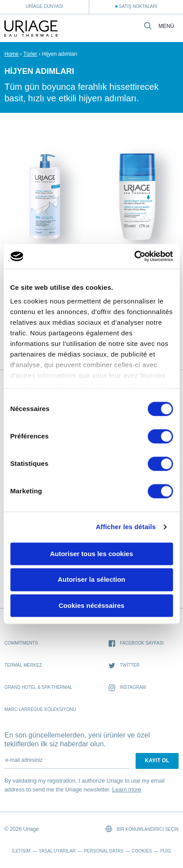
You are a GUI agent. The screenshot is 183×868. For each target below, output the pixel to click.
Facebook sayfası (136, 643)
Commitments (21, 643)
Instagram (127, 688)
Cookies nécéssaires (91, 605)
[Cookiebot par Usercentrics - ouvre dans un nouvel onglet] (134, 256)
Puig (166, 851)
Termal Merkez (23, 665)
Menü (166, 26)
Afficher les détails (126, 527)
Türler (30, 54)
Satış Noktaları (138, 6)
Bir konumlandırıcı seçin (142, 829)
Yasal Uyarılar (57, 851)
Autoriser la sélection (91, 580)
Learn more (127, 789)
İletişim (21, 851)
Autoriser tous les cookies (92, 554)
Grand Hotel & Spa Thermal (38, 687)
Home (12, 54)
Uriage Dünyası (45, 6)
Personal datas (104, 851)
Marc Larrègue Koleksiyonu (40, 709)
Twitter (124, 666)
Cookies (142, 851)
